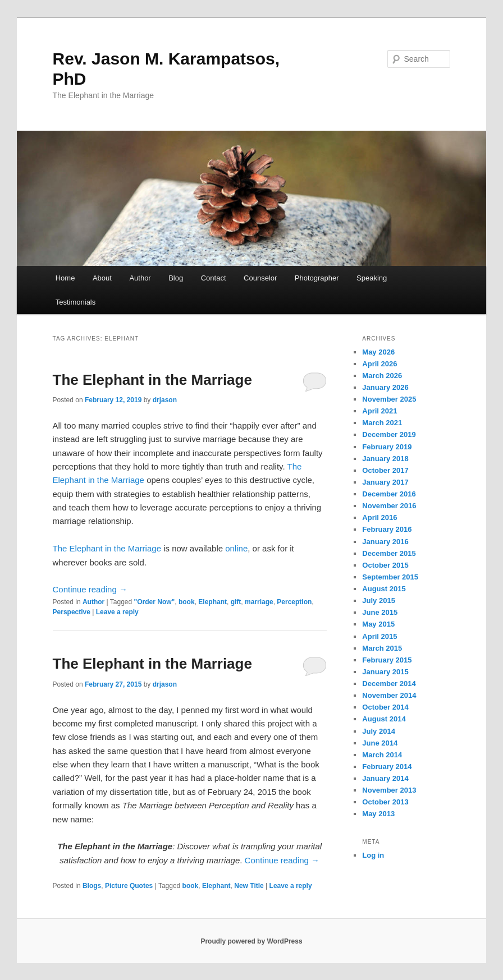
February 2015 (387, 660)
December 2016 (389, 494)
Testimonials (76, 302)
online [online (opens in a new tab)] (236, 548)
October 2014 (385, 707)
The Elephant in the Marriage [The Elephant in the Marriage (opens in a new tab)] (108, 548)
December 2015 (389, 553)
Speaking (372, 278)
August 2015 (384, 589)
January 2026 (385, 387)
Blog (176, 278)
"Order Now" (155, 602)
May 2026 (378, 352)
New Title (249, 886)
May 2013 (378, 814)
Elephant (212, 602)
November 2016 (389, 506)
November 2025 (389, 399)
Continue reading (90, 589)
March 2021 (382, 423)
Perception (294, 602)
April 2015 (379, 636)
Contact (214, 278)
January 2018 (385, 459)
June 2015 (380, 612)
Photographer (317, 278)
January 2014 (385, 778)
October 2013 (385, 802)
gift (236, 602)
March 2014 (382, 755)
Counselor (260, 278)
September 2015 (390, 577)
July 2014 (379, 731)
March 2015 (382, 648)
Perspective (72, 612)
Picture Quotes (129, 886)
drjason (165, 400)
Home (65, 278)
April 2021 (379, 411)
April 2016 (379, 517)
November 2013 (389, 790)
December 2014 (389, 684)
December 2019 (389, 434)
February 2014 (387, 767)
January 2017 (385, 482)
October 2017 (385, 470)
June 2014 (380, 743)
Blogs (92, 886)
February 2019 (387, 447)
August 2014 (384, 719)
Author (140, 278)
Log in (373, 855)
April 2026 (379, 364)
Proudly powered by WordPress (251, 941)
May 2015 (378, 624)
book (187, 602)
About (102, 278)
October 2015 (385, 565)
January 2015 (385, 672)
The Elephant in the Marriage (152, 380)
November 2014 (389, 695)
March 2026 (382, 376)
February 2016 (387, 529)
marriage (259, 602)
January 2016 (385, 542)
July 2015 (379, 601)
